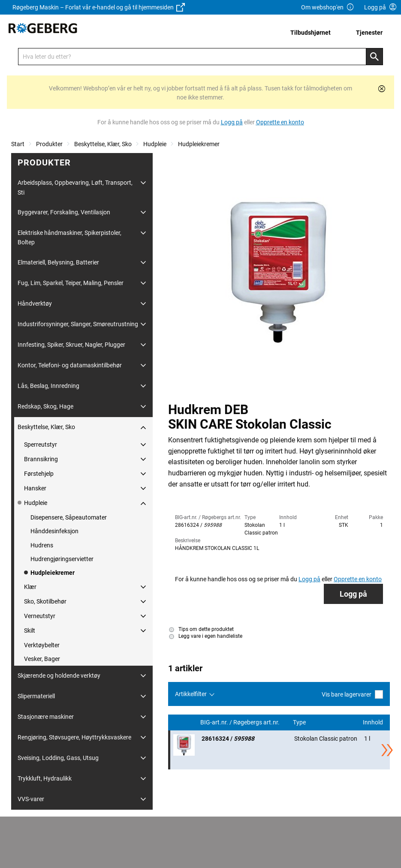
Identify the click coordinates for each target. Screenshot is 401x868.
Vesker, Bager (42, 659)
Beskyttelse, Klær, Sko (103, 144)
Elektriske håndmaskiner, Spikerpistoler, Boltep (69, 237)
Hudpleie (155, 144)
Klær (30, 587)
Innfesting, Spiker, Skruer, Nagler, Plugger (71, 345)
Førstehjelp (39, 474)
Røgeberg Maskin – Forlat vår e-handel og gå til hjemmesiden (99, 7)
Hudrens (42, 545)
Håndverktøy (35, 303)
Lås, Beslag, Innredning (48, 386)
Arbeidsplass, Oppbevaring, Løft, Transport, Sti (75, 187)
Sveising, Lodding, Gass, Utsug (58, 758)
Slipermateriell (36, 696)
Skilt (30, 631)
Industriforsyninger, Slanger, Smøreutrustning (78, 324)
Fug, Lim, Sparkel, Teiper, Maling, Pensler (71, 283)
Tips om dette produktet (201, 629)
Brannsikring (41, 459)
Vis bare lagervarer (352, 694)
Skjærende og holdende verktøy (59, 676)
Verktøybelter (42, 645)
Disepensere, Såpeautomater (69, 517)
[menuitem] (313, 32)
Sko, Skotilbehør (45, 601)
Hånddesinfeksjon (54, 531)
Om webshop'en (328, 8)
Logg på (353, 594)
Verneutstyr (40, 616)
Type (300, 722)
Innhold (374, 722)
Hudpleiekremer (199, 144)
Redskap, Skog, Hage (45, 406)
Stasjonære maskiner (46, 717)
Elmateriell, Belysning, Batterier (58, 262)
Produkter (49, 144)
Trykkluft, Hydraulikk (45, 778)
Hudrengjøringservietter (62, 559)
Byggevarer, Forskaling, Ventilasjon (64, 212)
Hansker (35, 488)
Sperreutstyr (41, 445)
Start (18, 144)
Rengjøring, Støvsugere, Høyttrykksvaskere (74, 737)
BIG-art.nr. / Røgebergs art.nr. (241, 722)
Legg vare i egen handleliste (206, 637)
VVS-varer (31, 799)
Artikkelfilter (191, 694)
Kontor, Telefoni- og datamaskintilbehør (70, 365)
